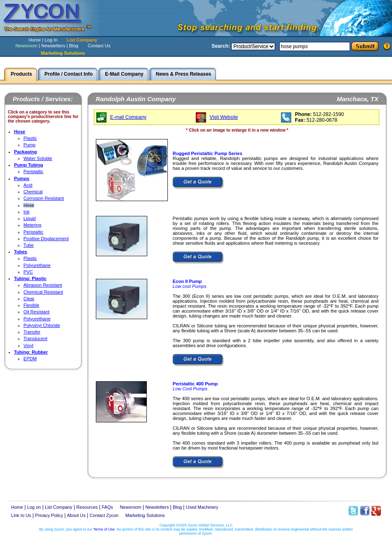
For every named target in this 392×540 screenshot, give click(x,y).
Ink (27, 212)
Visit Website (224, 117)
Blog (74, 46)
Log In (51, 40)
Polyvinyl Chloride (42, 325)
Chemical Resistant (43, 292)
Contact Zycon (104, 515)
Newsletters (53, 46)
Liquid (30, 218)
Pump (29, 145)
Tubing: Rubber (31, 352)
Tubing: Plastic (30, 278)
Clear (29, 299)
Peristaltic (34, 172)
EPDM (30, 359)
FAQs (108, 507)
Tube (29, 245)
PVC (28, 272)
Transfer (32, 332)
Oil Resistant (36, 312)
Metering (32, 225)
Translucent (35, 338)
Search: (221, 46)
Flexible (31, 305)
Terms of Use (104, 529)
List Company (82, 40)
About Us (76, 515)
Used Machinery (202, 507)
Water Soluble (38, 158)
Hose (20, 132)
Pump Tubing (29, 165)
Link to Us (21, 515)
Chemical (33, 192)
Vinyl (28, 345)
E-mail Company (128, 117)
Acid (28, 185)
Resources (87, 507)
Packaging (26, 152)
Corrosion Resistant (44, 198)
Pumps (22, 178)
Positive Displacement (46, 239)
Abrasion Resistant (43, 285)
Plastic (30, 138)
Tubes (21, 252)
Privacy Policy (49, 515)
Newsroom (26, 46)
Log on (34, 507)
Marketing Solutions (145, 515)
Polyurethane (37, 265)
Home (35, 40)
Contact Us (99, 46)
